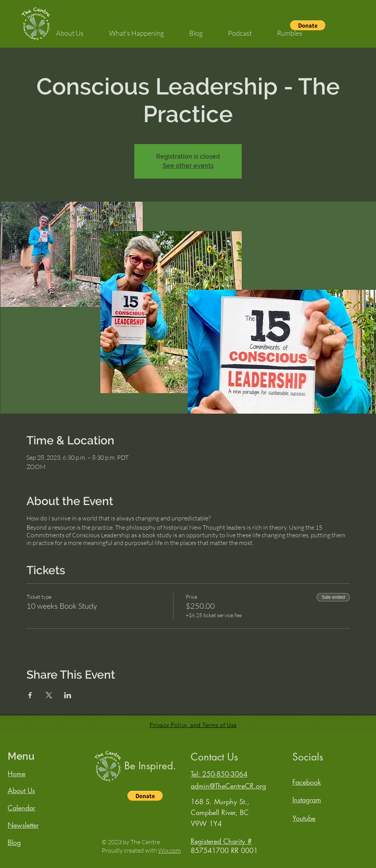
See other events (188, 166)
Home (16, 774)
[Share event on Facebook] (30, 695)
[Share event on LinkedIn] (68, 695)
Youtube (304, 818)
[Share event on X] (49, 695)
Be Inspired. (150, 766)
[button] (70, 30)
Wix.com (169, 850)
